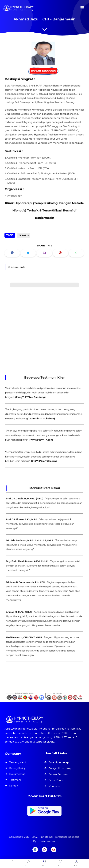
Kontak (14, 785)
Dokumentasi (18, 774)
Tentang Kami (18, 763)
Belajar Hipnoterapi (61, 768)
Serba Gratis (56, 780)
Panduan (54, 786)
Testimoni (15, 780)
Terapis (24, 235)
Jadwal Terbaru (58, 774)
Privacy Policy (18, 768)
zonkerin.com (46, 841)
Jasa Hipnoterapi (59, 762)
